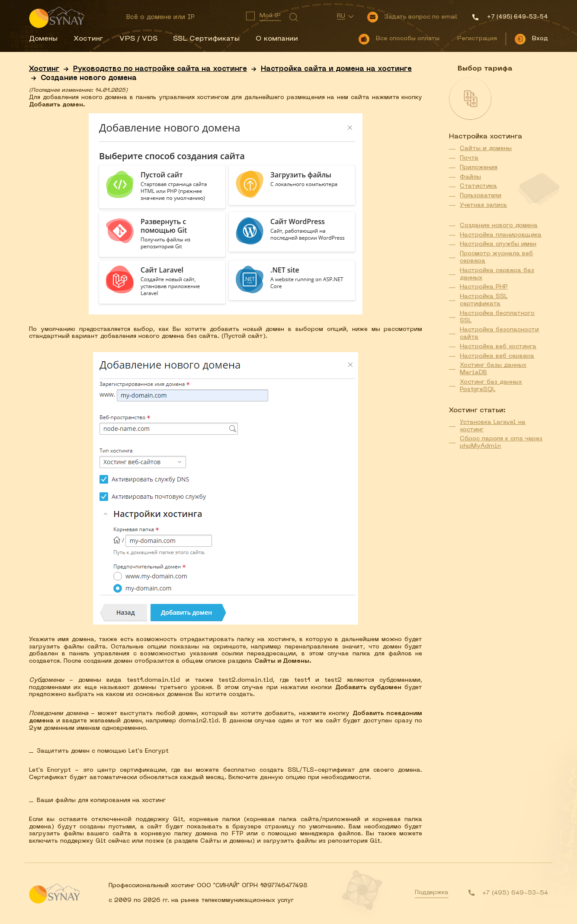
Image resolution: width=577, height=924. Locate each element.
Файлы (470, 177)
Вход (540, 39)
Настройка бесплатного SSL (497, 317)
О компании (277, 39)
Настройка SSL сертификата (484, 300)
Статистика (478, 186)
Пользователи (481, 196)
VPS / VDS (138, 39)
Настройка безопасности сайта (499, 334)
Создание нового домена (499, 226)
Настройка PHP (484, 287)
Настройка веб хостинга (498, 347)
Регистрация (477, 39)
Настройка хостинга (486, 137)
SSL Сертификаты (206, 39)
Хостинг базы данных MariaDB (493, 369)
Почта (469, 158)
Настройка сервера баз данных (497, 274)
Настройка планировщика (501, 235)
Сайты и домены (486, 149)
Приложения (479, 168)
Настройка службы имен (498, 244)
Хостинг (88, 39)
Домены (43, 39)
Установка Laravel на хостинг (493, 426)
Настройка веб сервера (497, 356)
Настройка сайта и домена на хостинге (336, 69)
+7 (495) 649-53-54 (515, 893)
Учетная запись (483, 205)
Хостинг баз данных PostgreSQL (491, 386)
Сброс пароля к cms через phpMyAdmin (501, 443)
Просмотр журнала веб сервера (496, 257)
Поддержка (432, 893)
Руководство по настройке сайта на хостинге (160, 69)
